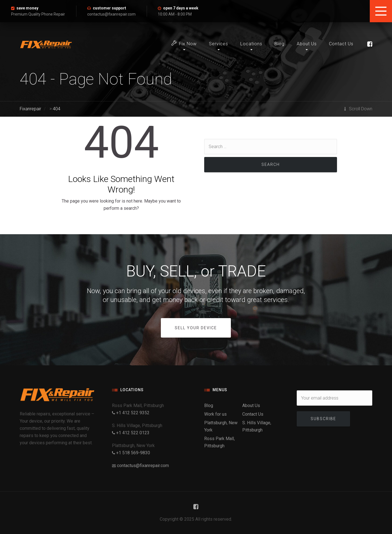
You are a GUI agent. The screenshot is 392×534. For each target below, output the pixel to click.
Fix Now (184, 43)
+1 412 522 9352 (131, 413)
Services (219, 44)
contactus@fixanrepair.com (143, 466)
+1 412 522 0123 (131, 433)
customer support (109, 8)
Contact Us (341, 44)
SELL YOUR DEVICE (196, 328)
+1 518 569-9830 (131, 453)
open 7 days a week (181, 8)
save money (27, 8)
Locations (251, 44)
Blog (279, 44)
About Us (307, 44)
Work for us (215, 414)
